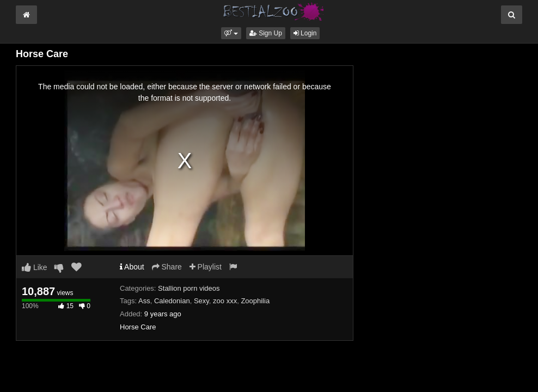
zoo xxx (225, 301)
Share (167, 267)
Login (305, 33)
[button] (231, 33)
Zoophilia (255, 301)
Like (35, 267)
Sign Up (266, 33)
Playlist (206, 267)
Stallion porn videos (189, 288)
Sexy (201, 301)
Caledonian (172, 301)
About (132, 267)
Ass (144, 301)
